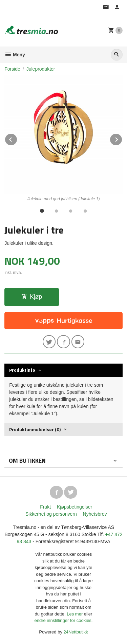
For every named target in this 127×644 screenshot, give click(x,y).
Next (122, 138)
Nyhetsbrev (95, 514)
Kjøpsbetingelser (75, 507)
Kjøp (32, 297)
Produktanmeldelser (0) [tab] (35, 429)
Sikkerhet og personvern (51, 514)
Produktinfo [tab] (22, 370)
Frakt (45, 507)
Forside (12, 69)
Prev (17, 138)
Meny (15, 55)
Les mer (75, 614)
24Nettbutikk (76, 632)
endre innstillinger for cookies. (64, 620)
